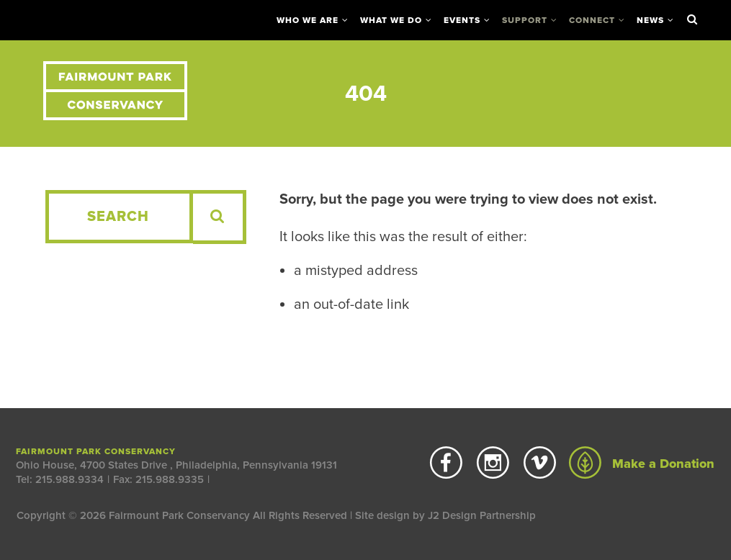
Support (525, 20)
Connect (592, 20)
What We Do (391, 20)
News (650, 20)
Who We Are (308, 20)
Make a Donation (642, 464)
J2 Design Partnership (482, 515)
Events (462, 20)
